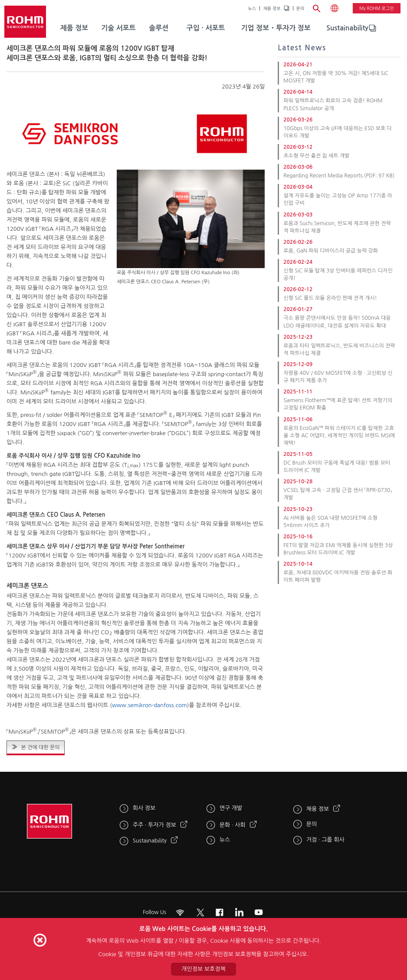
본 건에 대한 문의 (40, 747)
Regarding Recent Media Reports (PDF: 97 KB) (339, 176)
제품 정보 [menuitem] (74, 28)
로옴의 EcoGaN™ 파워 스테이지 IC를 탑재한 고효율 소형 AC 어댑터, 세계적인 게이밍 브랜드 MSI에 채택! (339, 436)
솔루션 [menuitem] (159, 28)
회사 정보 (144, 808)
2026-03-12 (298, 147)
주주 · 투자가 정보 (154, 825)
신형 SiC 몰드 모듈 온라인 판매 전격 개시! (330, 298)
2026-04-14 (298, 92)
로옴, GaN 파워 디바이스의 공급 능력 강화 (331, 251)
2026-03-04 (298, 187)
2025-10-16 (298, 537)
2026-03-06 (298, 167)
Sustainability (347, 28)
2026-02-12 (298, 289)
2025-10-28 (298, 482)
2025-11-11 (298, 392)
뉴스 (252, 8)
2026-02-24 (298, 262)
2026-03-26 (298, 120)
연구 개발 (231, 808)
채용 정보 (272, 8)
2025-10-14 (298, 564)
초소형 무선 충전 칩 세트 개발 (316, 156)
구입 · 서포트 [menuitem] (206, 28)
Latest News (302, 48)
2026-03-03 (298, 215)
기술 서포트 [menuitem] (118, 28)
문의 (300, 8)
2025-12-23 (298, 337)
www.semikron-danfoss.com (149, 705)
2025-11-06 (298, 420)
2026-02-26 (298, 242)
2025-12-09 (298, 364)
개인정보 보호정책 (203, 969)
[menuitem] (347, 28)
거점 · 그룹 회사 (325, 840)
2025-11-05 (298, 454)
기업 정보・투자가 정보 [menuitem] (276, 28)
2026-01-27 (298, 309)
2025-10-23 (298, 509)
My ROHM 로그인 (376, 8)
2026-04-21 (298, 65)
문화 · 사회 (233, 825)
